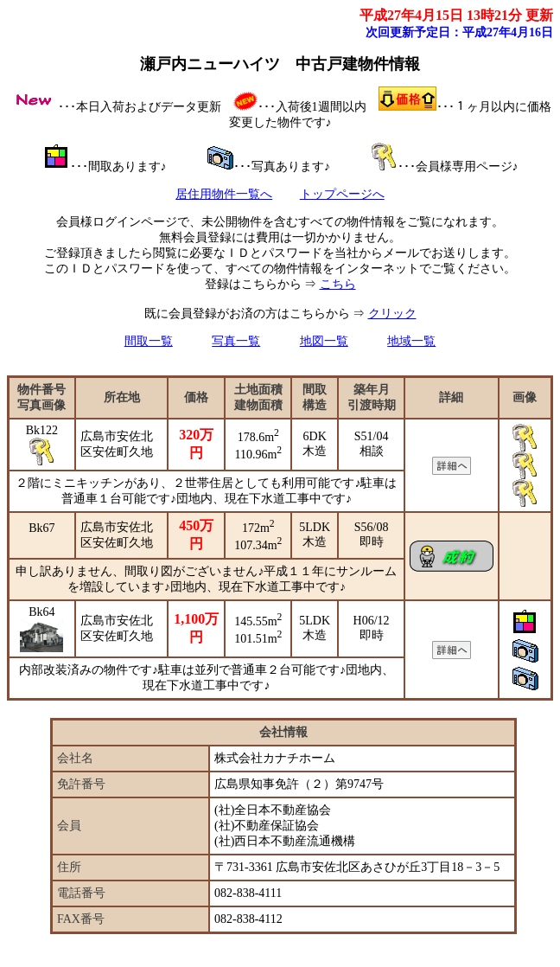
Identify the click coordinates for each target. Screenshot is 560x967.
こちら (338, 284)
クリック (392, 314)
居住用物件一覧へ (224, 194)
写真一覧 (236, 341)
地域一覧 (411, 341)
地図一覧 (324, 341)
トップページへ (342, 194)
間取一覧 (149, 341)
